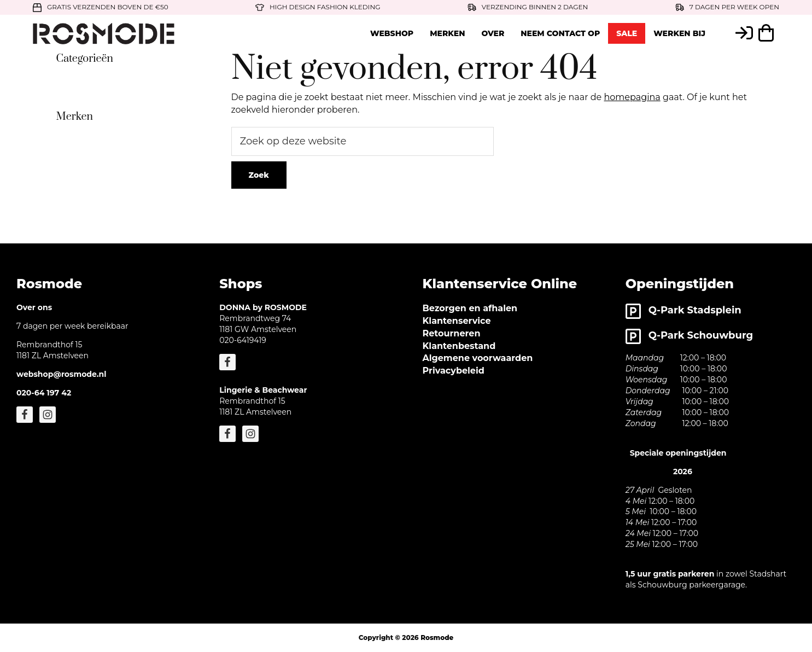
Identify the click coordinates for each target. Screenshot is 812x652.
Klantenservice (457, 321)
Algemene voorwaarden (478, 358)
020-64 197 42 (44, 393)
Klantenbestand (459, 346)
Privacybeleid (454, 371)
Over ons (34, 307)
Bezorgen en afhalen (470, 308)
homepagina (632, 97)
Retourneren (452, 333)
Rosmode (437, 638)
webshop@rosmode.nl (61, 374)
